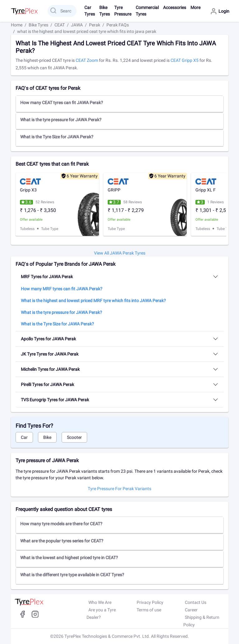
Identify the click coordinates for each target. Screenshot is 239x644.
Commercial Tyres (147, 11)
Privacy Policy (150, 602)
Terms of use (149, 610)
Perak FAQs (118, 25)
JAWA (77, 25)
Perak (95, 25)
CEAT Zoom (87, 60)
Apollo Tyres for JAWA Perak (48, 339)
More (195, 7)
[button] (120, 104)
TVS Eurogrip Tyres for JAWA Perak (55, 400)
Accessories (175, 7)
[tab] (120, 104)
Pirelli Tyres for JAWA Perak (47, 384)
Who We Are (100, 602)
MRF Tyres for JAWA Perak (47, 277)
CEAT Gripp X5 (185, 60)
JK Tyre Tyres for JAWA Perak (50, 354)
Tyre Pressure (123, 11)
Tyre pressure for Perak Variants (119, 489)
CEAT (60, 25)
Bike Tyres (105, 11)
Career (191, 610)
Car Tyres (90, 11)
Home (17, 25)
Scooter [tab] (74, 437)
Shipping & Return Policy (202, 621)
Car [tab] (24, 437)
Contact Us (196, 602)
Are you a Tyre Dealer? (101, 614)
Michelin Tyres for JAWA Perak (50, 369)
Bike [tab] (47, 437)
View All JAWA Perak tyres (120, 253)
